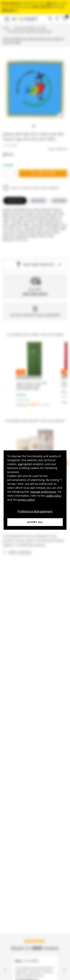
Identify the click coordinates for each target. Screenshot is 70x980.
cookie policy (53, 495)
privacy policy (26, 499)
